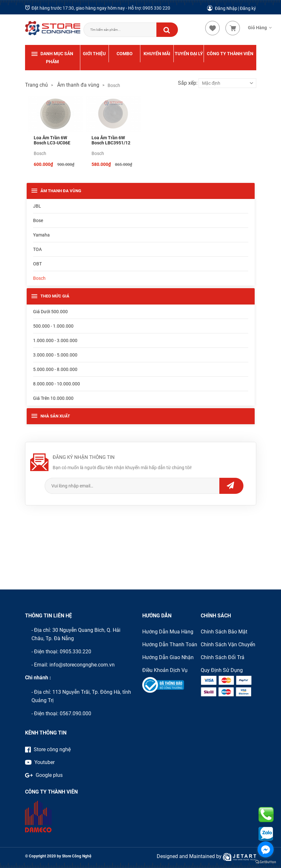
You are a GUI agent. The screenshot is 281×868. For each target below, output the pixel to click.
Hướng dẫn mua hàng (168, 632)
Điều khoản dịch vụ (165, 670)
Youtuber (40, 762)
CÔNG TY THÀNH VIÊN (230, 54)
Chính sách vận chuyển (228, 645)
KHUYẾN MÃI (157, 54)
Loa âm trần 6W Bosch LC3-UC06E (52, 140)
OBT (37, 264)
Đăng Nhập (226, 8)
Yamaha (41, 235)
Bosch (40, 153)
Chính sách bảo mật (224, 632)
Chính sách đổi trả (223, 657)
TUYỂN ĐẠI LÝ (189, 54)
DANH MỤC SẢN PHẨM (52, 57)
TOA (37, 249)
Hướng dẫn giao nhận (168, 657)
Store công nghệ (48, 749)
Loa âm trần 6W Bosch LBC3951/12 (111, 140)
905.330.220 (77, 652)
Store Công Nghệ (76, 856)
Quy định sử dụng (222, 670)
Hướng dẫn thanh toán (170, 645)
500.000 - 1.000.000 (53, 326)
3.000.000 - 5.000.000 (55, 355)
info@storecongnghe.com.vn (82, 665)
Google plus (44, 775)
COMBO (125, 54)
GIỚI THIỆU (94, 54)
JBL (37, 206)
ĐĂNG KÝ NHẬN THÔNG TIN (84, 457)
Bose (38, 220)
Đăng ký (248, 8)
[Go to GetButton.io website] (266, 862)
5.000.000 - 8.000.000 (55, 369)
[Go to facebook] (266, 849)
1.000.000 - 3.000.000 (55, 340)
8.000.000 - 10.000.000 (57, 384)
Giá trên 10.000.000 (53, 398)
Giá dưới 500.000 (50, 312)
